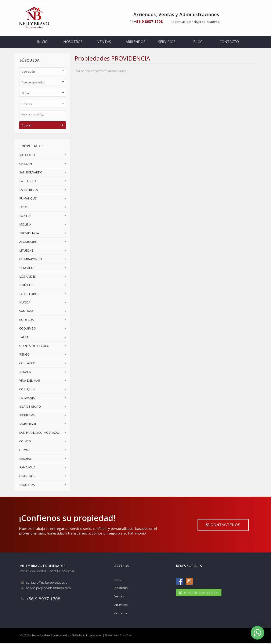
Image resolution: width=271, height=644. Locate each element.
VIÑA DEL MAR (30, 381)
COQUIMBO (28, 329)
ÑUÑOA (25, 303)
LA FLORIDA (28, 182)
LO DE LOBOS (29, 295)
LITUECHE (26, 251)
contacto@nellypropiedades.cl (199, 22)
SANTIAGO (27, 312)
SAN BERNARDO (31, 173)
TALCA (24, 338)
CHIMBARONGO (31, 260)
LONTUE (25, 217)
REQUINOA (27, 485)
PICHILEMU (27, 416)
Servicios (167, 42)
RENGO (24, 355)
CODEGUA (26, 321)
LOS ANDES (28, 277)
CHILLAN (26, 164)
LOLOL (24, 208)
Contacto (229, 42)
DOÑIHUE (26, 286)
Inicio (43, 42)
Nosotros (73, 42)
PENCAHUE (27, 269)
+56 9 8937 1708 (144, 21)
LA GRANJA (27, 399)
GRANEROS (27, 477)
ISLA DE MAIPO (30, 407)
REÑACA (25, 373)
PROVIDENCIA (29, 234)
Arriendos (136, 42)
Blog (198, 42)
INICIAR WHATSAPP (201, 593)
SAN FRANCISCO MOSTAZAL (39, 433)
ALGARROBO (28, 243)
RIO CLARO (27, 156)
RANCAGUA (27, 468)
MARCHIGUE (28, 425)
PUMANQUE (28, 199)
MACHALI (26, 459)
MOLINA (25, 225)
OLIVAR (24, 451)
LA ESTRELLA (29, 190)
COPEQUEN (27, 390)
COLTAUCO (27, 364)
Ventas (104, 42)
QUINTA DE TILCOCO (34, 347)
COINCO (25, 442)
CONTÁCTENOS (223, 527)
